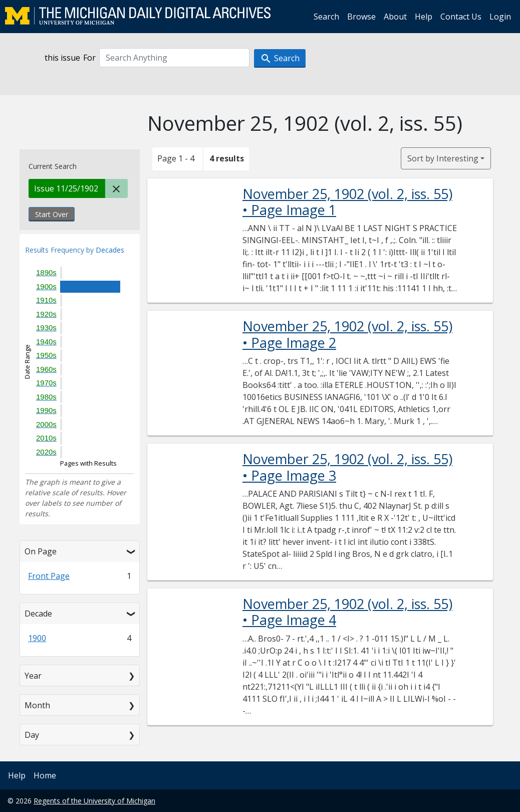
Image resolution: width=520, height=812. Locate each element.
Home (45, 775)
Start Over (52, 214)
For (89, 58)
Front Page (49, 576)
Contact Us (461, 17)
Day (32, 735)
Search (326, 17)
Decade (38, 614)
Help (424, 17)
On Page (41, 551)
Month (37, 705)
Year (33, 676)
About (395, 17)
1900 (37, 638)
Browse (361, 17)
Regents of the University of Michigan (94, 801)
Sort (443, 158)
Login (500, 17)
